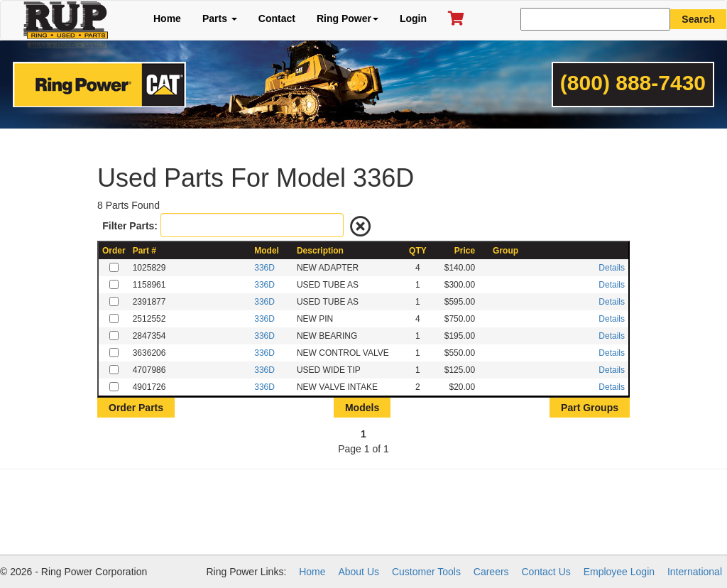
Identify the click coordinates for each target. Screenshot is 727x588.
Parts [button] (220, 18)
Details (612, 268)
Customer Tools (426, 572)
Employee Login (619, 572)
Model (267, 251)
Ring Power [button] (348, 18)
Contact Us (546, 572)
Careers (491, 572)
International (695, 572)
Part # (144, 251)
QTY (418, 251)
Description (320, 251)
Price (465, 251)
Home (167, 18)
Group (505, 251)
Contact (277, 18)
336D (264, 268)
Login (413, 18)
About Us (359, 572)
